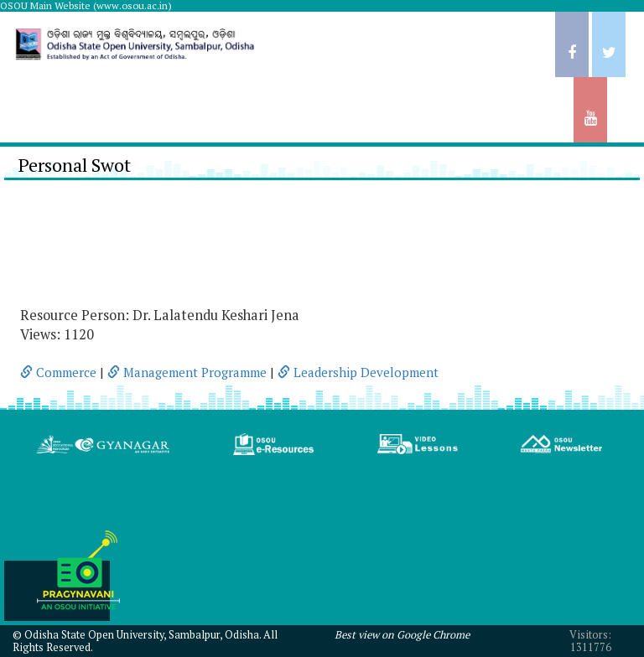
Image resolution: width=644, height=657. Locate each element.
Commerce (58, 372)
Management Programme (187, 372)
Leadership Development (358, 372)
